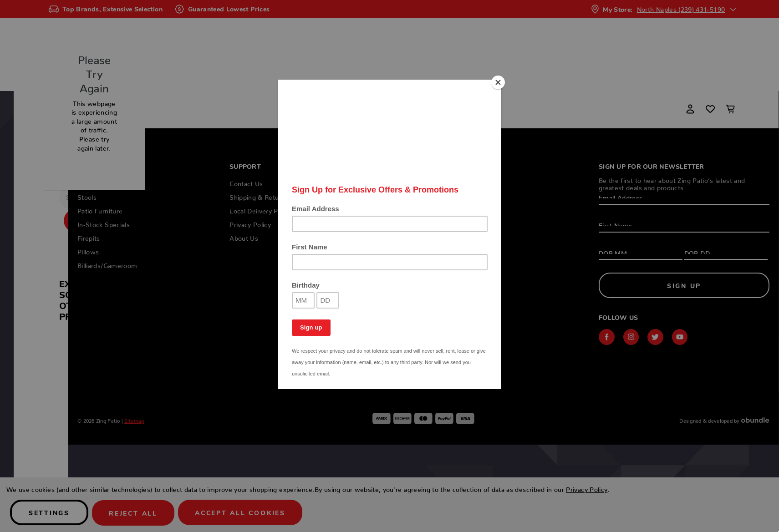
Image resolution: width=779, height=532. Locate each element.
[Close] (499, 82)
